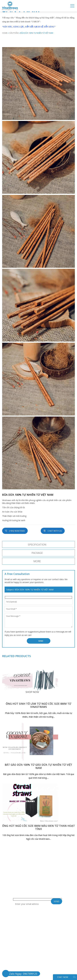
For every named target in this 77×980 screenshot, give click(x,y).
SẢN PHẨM (14, 33)
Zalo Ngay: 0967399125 (23, 974)
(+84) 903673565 (15, 531)
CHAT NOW (66, 977)
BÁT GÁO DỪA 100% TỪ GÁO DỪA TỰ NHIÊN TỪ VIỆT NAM (38, 766)
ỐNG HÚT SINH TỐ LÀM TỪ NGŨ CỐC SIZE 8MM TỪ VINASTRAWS (38, 705)
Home (5, 33)
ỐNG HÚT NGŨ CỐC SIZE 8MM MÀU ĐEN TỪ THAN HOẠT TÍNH (38, 827)
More (37, 561)
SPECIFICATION (37, 545)
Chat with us (53, 531)
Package (37, 553)
